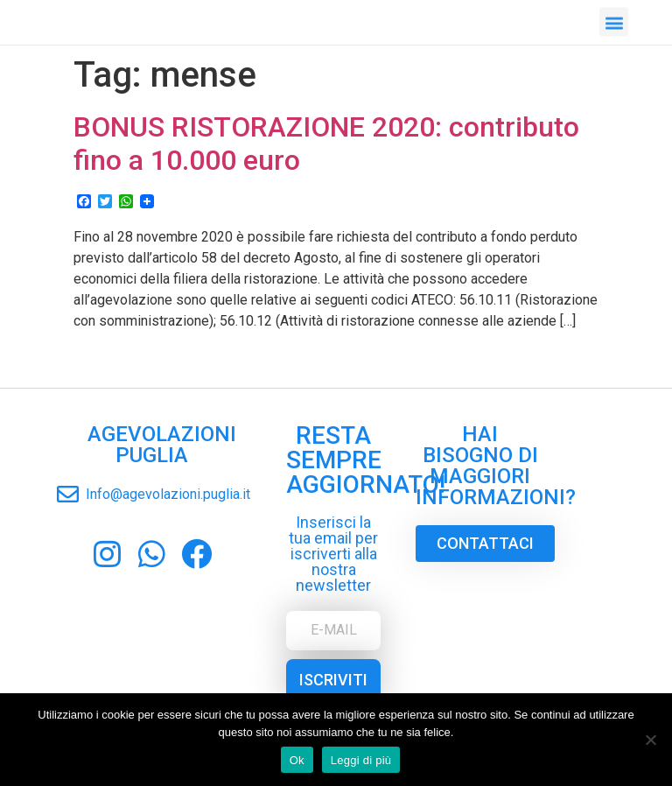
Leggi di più (361, 760)
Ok (297, 760)
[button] (614, 21)
